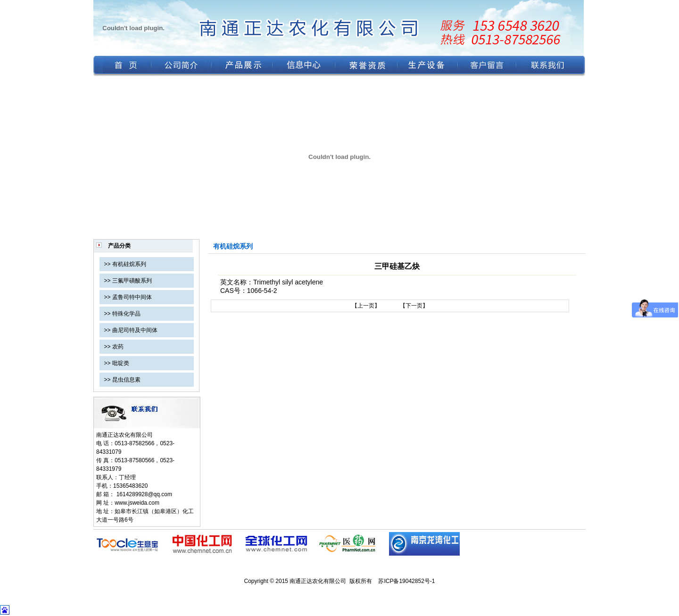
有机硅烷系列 (129, 264)
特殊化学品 (126, 314)
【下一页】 (414, 306)
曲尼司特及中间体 (135, 330)
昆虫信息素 (126, 380)
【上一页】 (366, 306)
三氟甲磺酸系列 (132, 281)
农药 (118, 347)
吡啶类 (121, 363)
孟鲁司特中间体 (132, 297)
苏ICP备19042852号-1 (406, 581)
